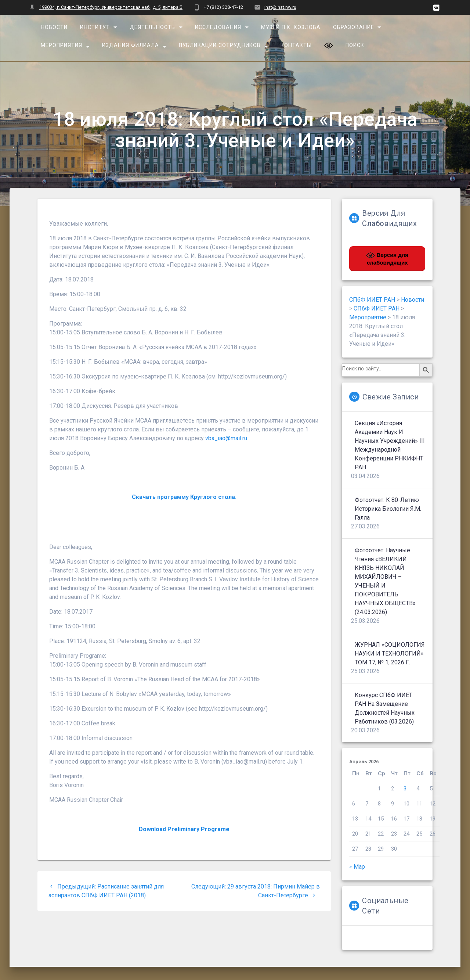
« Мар (357, 867)
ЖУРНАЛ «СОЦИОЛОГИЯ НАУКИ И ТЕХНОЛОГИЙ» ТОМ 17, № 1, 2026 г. (390, 654)
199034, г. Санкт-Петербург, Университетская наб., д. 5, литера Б (111, 7)
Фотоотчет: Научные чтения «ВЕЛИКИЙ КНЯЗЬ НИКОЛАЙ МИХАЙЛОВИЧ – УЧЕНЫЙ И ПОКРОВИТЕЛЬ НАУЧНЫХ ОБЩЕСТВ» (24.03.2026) (385, 581)
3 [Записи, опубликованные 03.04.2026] (405, 789)
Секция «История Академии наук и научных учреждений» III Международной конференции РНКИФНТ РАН (390, 445)
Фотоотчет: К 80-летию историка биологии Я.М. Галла (388, 509)
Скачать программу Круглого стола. (184, 497)
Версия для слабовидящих (387, 258)
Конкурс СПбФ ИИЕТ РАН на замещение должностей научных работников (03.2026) (385, 708)
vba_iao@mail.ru (226, 438)
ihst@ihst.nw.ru (280, 7)
